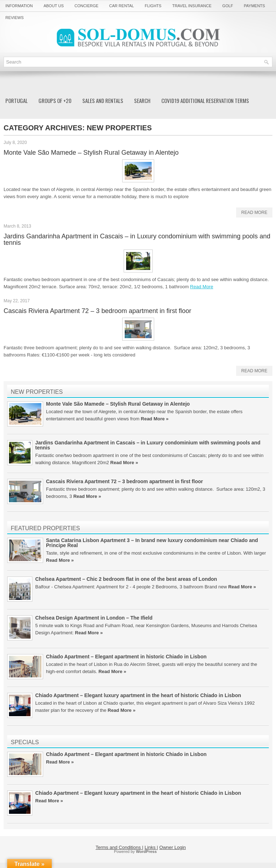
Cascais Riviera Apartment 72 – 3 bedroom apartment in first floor (97, 311)
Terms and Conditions (119, 847)
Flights (153, 6)
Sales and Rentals (103, 101)
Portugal (17, 101)
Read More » (155, 419)
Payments (255, 6)
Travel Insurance (192, 6)
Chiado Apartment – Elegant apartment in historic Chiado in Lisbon (126, 657)
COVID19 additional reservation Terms (205, 101)
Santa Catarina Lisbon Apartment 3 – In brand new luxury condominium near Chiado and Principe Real (152, 543)
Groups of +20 (55, 101)
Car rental (122, 6)
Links (151, 847)
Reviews (15, 18)
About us (54, 6)
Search (142, 101)
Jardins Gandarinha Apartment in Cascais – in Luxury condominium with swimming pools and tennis (137, 239)
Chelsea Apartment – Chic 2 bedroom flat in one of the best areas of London (126, 579)
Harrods (230, 626)
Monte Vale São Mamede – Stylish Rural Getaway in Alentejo (91, 153)
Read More (254, 213)
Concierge (86, 6)
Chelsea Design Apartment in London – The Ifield (94, 618)
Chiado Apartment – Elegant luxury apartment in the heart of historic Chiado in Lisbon (138, 695)
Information (19, 6)
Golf (228, 6)
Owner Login (172, 847)
